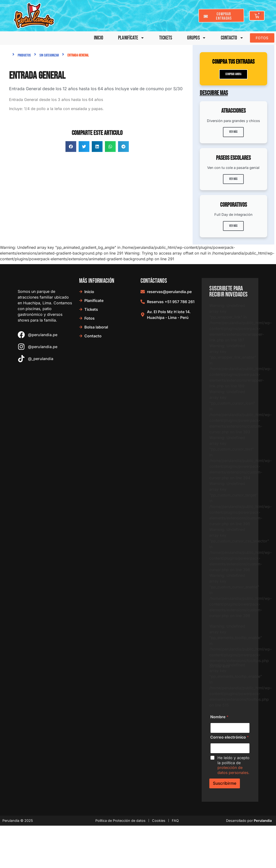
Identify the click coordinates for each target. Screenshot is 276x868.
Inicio (99, 38)
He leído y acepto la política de (233, 800)
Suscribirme (225, 818)
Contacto (232, 38)
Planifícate (131, 38)
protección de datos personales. (233, 805)
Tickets (166, 38)
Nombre (219, 752)
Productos (24, 55)
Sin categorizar (49, 55)
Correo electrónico (230, 772)
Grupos (197, 38)
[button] (71, 147)
